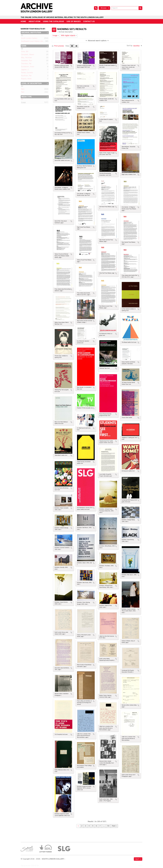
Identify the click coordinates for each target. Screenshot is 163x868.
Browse (104, 8)
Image (23, 103)
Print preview (58, 46)
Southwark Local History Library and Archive (38, 42)
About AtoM (34, 22)
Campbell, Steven (28, 55)
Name (24, 46)
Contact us (89, 22)
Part (23, 93)
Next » (114, 826)
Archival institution (31, 33)
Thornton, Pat (26, 64)
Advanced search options (97, 41)
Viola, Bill (25, 52)
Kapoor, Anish (26, 79)
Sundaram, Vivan (28, 67)
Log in (137, 859)
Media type (26, 97)
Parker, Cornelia (27, 73)
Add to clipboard (71, 66)
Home (23, 22)
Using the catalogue (53, 22)
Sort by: (130, 46)
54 (108, 826)
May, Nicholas (26, 58)
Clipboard (96, 8)
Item (23, 90)
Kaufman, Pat (26, 76)
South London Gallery (29, 39)
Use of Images (74, 22)
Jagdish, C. (25, 70)
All (22, 36)
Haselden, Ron (27, 61)
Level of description (31, 83)
